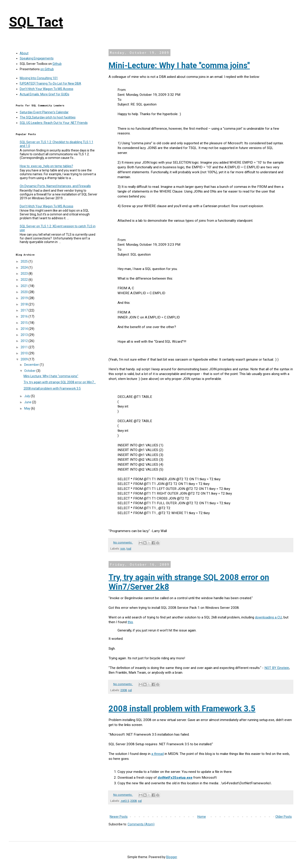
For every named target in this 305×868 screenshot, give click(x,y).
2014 (25, 329)
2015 (25, 323)
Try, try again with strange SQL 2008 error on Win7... (60, 382)
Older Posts (284, 817)
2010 (25, 353)
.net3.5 (125, 801)
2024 (25, 267)
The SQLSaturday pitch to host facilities (48, 117)
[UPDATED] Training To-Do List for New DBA (50, 83)
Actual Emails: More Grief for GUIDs (45, 94)
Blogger (172, 857)
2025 (25, 261)
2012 (25, 341)
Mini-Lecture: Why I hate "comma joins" (179, 66)
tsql (129, 549)
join (123, 549)
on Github (47, 69)
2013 (25, 335)
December (32, 365)
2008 (124, 690)
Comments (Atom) (141, 824)
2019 (25, 298)
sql (130, 690)
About (24, 53)
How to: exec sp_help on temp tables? (46, 166)
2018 (25, 304)
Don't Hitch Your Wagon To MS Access (47, 89)
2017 (25, 310)
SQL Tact (36, 22)
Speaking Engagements (37, 58)
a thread (158, 754)
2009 (25, 359)
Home (202, 817)
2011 (25, 347)
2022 (25, 280)
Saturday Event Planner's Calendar (44, 112)
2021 (25, 286)
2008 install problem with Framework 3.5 (182, 709)
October (30, 371)
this (130, 622)
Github (57, 64)
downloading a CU (268, 617)
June (28, 402)
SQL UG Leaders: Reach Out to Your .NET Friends (54, 123)
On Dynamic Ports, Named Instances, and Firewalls (55, 186)
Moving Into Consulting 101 (39, 78)
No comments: (123, 542)
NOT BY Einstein (277, 668)
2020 (25, 292)
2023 (25, 274)
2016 (25, 316)
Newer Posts (119, 817)
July (27, 396)
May (28, 408)
